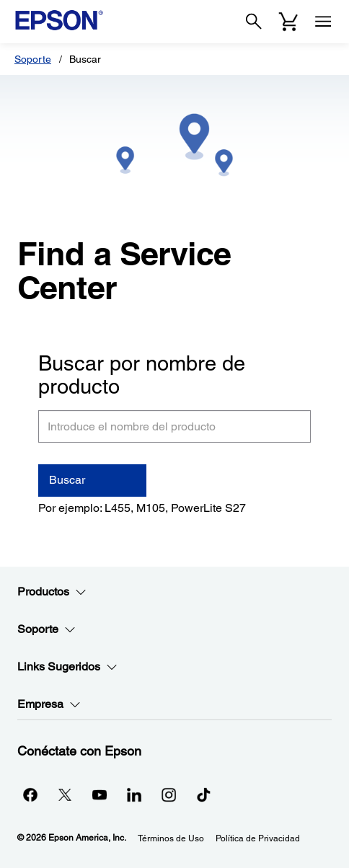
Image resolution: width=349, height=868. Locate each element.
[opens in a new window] (203, 794)
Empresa (49, 704)
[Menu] (323, 22)
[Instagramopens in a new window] (169, 794)
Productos (52, 592)
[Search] (254, 22)
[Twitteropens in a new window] (65, 794)
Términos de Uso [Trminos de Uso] (171, 838)
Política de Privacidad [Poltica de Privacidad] (258, 838)
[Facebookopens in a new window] (30, 794)
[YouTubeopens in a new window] (100, 794)
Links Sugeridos (67, 667)
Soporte (33, 59)
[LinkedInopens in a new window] (134, 794)
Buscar (67, 480)
